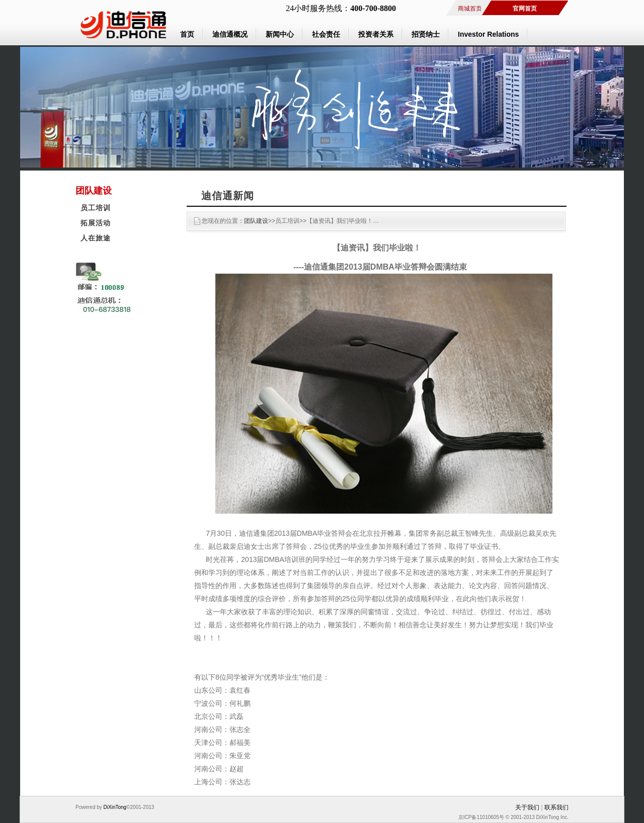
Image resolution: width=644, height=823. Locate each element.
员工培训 (96, 208)
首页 (187, 34)
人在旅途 (96, 238)
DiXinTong (114, 807)
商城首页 (470, 9)
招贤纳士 (426, 34)
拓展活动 (96, 223)
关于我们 (527, 807)
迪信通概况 (230, 34)
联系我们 (556, 807)
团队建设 (256, 221)
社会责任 (326, 34)
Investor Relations (488, 34)
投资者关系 (376, 34)
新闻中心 (280, 34)
